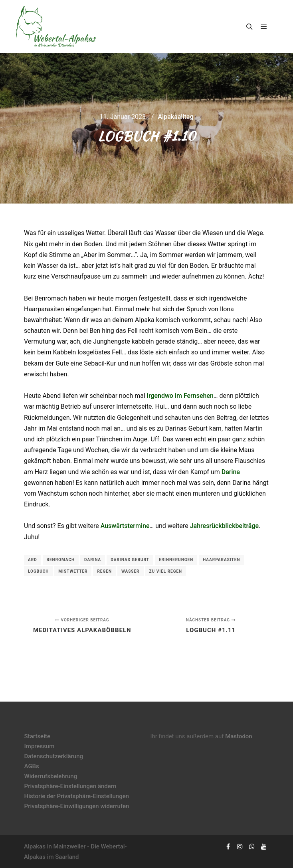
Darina (231, 472)
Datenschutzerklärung (54, 756)
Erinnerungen (176, 560)
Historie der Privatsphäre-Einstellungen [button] (77, 796)
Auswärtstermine (125, 526)
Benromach (61, 560)
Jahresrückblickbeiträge (224, 526)
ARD (33, 560)
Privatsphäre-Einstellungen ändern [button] (70, 786)
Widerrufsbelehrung (51, 776)
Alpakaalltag (175, 117)
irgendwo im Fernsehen (180, 396)
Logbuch (38, 571)
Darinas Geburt (130, 560)
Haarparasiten (221, 560)
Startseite (37, 736)
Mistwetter (73, 571)
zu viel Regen (166, 571)
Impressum (40, 746)
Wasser (131, 571)
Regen (104, 571)
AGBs (32, 766)
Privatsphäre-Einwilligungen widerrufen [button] (77, 806)
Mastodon (239, 736)
